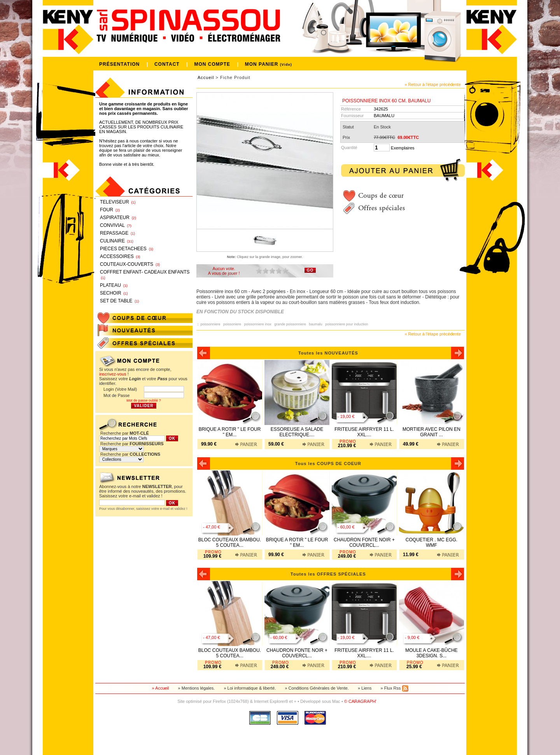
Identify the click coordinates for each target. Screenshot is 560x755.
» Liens (365, 688)
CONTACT (168, 64)
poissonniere (212, 324)
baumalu (317, 324)
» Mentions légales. (197, 688)
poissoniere (233, 324)
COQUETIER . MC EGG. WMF (431, 543)
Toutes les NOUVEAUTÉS (331, 353)
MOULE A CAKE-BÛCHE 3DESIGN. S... (431, 653)
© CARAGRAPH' (361, 701)
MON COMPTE (213, 64)
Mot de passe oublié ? (143, 400)
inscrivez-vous (113, 374)
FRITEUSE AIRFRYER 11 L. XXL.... (364, 432)
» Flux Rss (394, 688)
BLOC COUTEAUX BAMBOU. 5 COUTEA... (230, 543)
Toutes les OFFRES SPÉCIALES (331, 574)
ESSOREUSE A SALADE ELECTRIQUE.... (297, 432)
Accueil (206, 77)
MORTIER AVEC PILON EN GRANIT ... (431, 432)
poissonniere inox (259, 324)
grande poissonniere (291, 324)
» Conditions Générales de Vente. (317, 688)
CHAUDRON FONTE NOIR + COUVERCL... (364, 543)
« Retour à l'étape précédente (433, 84)
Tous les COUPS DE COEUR (331, 464)
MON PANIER (269, 64)
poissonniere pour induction (347, 324)
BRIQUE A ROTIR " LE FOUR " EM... (230, 432)
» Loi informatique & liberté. (250, 688)
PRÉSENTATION (120, 64)
